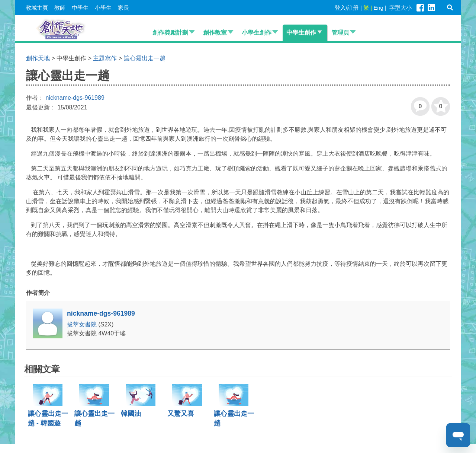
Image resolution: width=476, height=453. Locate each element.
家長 (123, 8)
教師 (60, 8)
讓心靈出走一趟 (145, 58)
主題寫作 (105, 58)
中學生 (80, 8)
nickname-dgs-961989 (75, 98)
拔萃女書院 (83, 324)
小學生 (103, 8)
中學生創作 (301, 33)
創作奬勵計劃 (170, 33)
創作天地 (38, 58)
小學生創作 (257, 33)
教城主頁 (37, 8)
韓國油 (131, 414)
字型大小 (401, 8)
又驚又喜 (181, 414)
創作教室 (215, 33)
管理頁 (340, 33)
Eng (378, 8)
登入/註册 (347, 8)
